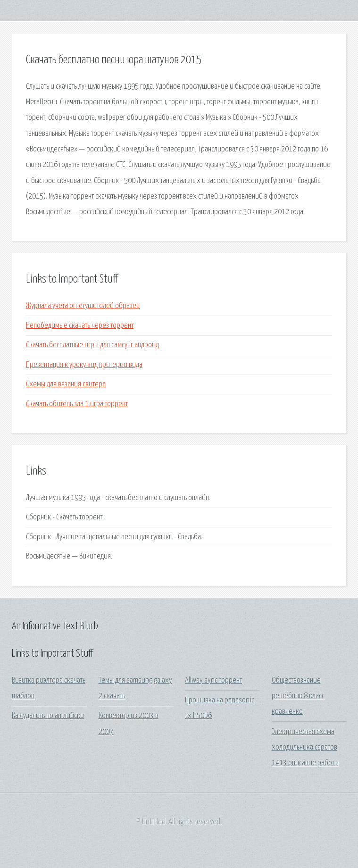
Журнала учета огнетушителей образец (83, 306)
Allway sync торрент (213, 680)
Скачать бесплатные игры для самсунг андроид (92, 345)
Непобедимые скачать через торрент (80, 326)
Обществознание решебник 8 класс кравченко (298, 696)
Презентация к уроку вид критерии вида (84, 365)
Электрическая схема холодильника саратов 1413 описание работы (305, 748)
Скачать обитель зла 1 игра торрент (77, 404)
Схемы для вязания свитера (66, 384)
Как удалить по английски (48, 716)
